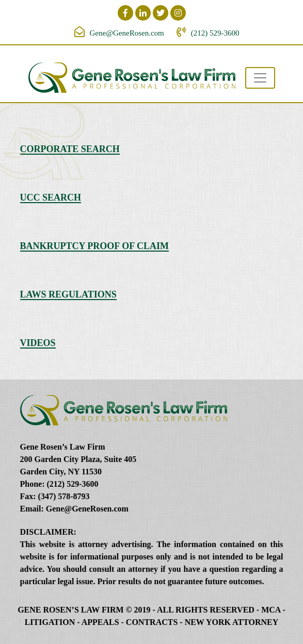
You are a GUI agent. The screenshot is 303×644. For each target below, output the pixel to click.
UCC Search (51, 197)
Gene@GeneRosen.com (127, 33)
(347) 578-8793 (64, 496)
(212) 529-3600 (215, 33)
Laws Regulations (68, 294)
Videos (38, 343)
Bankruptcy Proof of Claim (94, 246)
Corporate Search (70, 149)
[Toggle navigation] (260, 78)
